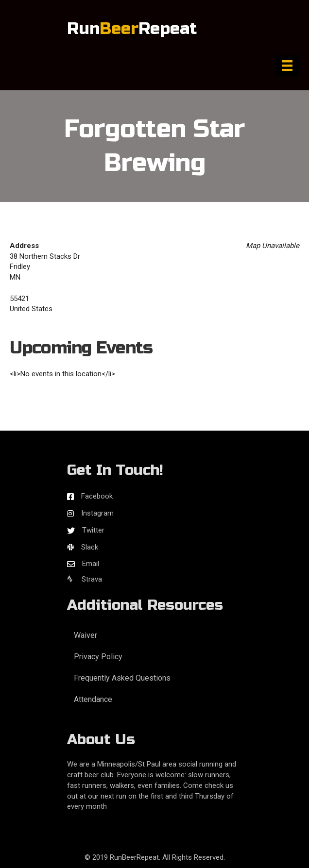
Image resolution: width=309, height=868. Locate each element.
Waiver (86, 635)
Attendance (93, 699)
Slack (90, 547)
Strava (85, 579)
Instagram (97, 513)
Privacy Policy (98, 657)
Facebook (97, 496)
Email (91, 564)
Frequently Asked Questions (122, 678)
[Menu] (287, 66)
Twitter (93, 530)
